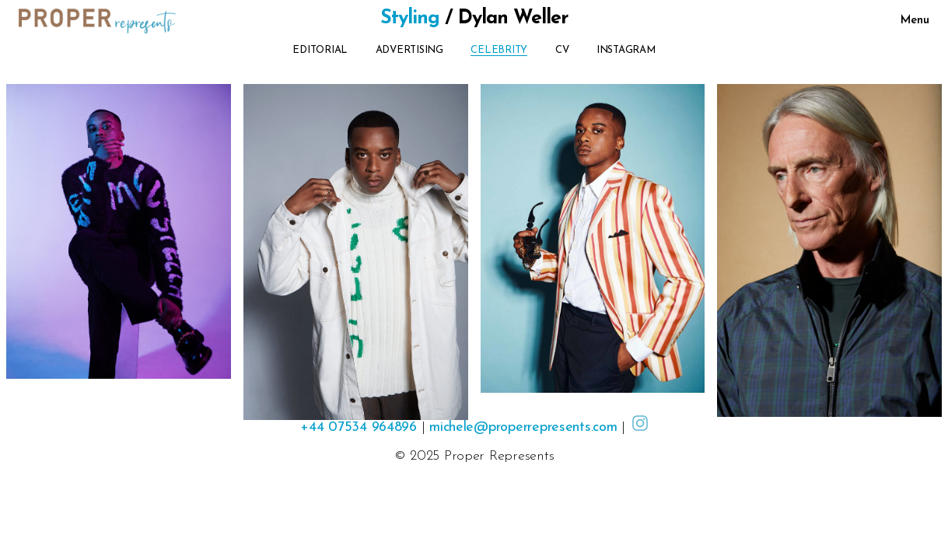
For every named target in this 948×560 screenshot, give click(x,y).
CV (562, 50)
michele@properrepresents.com (523, 427)
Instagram (626, 50)
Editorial (320, 50)
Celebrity (499, 50)
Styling (410, 18)
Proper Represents (499, 456)
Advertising (409, 50)
